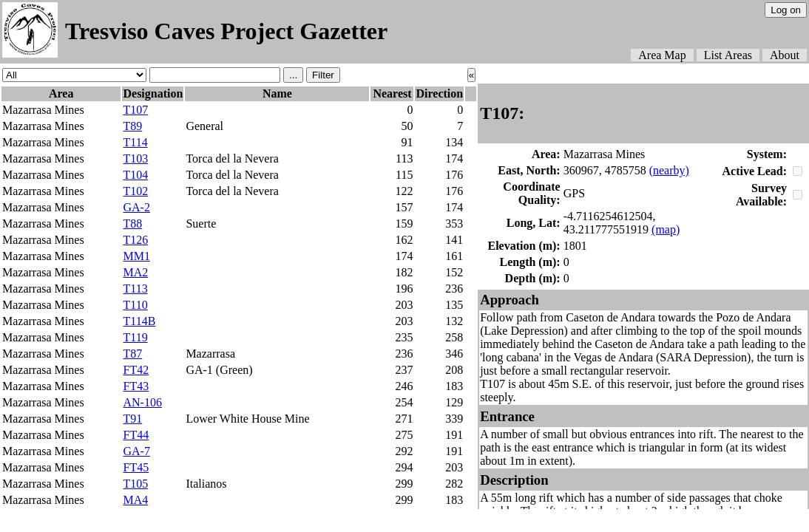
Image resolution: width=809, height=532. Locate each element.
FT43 (136, 386)
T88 (132, 224)
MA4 (135, 500)
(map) (666, 229)
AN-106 (142, 402)
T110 (135, 305)
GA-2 (136, 207)
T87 (132, 354)
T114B (139, 321)
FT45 (136, 467)
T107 (135, 110)
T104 (135, 175)
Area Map (662, 55)
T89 (132, 126)
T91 (132, 419)
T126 (135, 240)
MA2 (135, 272)
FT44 (136, 435)
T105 (135, 484)
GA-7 (136, 451)
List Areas (728, 55)
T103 (135, 158)
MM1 (136, 256)
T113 (135, 289)
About (785, 55)
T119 (135, 337)
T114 (135, 142)
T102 (135, 191)
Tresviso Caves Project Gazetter (226, 31)
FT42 (136, 370)
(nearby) (669, 170)
